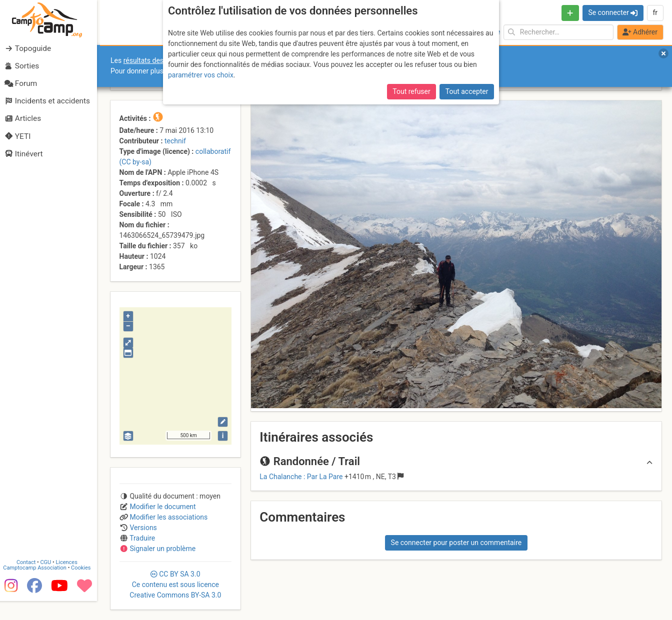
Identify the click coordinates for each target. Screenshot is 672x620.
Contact (29, 581)
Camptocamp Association (38, 586)
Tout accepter (467, 91)
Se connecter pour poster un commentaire (456, 543)
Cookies (84, 586)
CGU (49, 581)
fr (655, 12)
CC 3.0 (175, 585)
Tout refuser (411, 91)
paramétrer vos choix (201, 75)
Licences (70, 581)
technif (175, 141)
